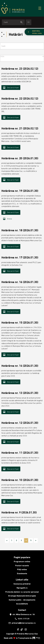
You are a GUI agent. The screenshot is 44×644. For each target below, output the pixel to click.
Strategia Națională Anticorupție (22, 596)
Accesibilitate (22, 604)
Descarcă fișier (11, 88)
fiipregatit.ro (22, 588)
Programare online (22, 562)
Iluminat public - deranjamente (22, 600)
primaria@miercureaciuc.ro (22, 623)
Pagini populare (22, 557)
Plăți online (22, 569)
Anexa (7, 219)
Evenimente (22, 573)
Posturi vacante (22, 566)
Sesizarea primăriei (22, 584)
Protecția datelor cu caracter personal (22, 592)
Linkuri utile (22, 580)
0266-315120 (22, 619)
